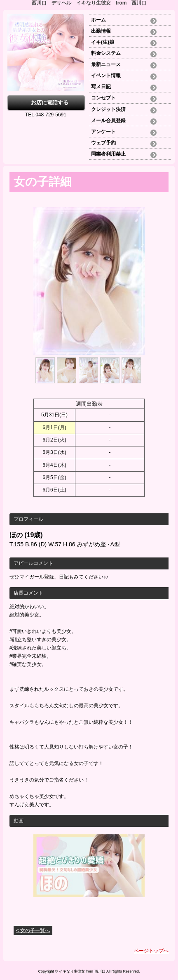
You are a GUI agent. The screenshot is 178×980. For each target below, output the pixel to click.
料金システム (106, 53)
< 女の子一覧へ (33, 930)
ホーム (101, 20)
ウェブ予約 (103, 143)
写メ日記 (101, 87)
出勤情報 (101, 31)
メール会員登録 (108, 120)
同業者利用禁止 (108, 154)
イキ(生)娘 (103, 42)
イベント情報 (106, 76)
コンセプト (103, 98)
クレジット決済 (108, 109)
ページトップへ (151, 951)
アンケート (103, 132)
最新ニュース (106, 64)
